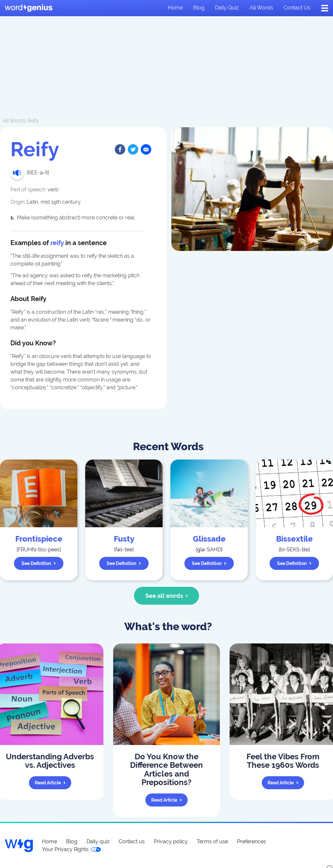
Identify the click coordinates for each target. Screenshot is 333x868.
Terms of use (212, 841)
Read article (50, 783)
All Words (14, 121)
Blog (199, 8)
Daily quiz (227, 8)
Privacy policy (171, 841)
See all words (167, 596)
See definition (39, 563)
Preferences (252, 841)
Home (175, 8)
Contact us (297, 8)
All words (261, 8)
